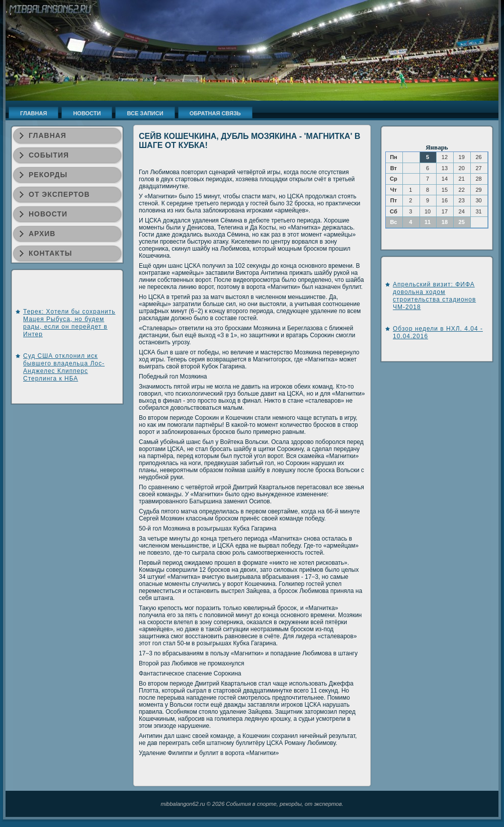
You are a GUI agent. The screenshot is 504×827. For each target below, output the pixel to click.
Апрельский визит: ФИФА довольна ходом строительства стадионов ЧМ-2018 (434, 296)
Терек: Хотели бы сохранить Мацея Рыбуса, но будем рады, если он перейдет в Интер (69, 323)
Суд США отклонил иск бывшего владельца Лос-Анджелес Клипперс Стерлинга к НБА (64, 367)
